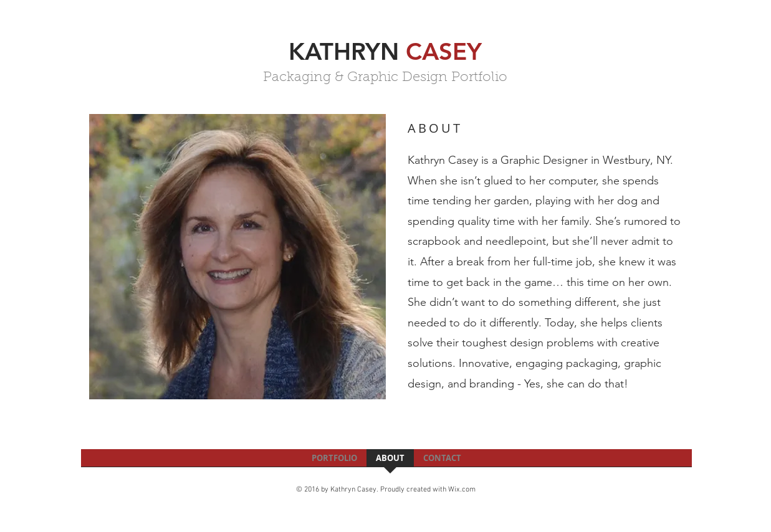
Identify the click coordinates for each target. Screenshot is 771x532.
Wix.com (462, 490)
